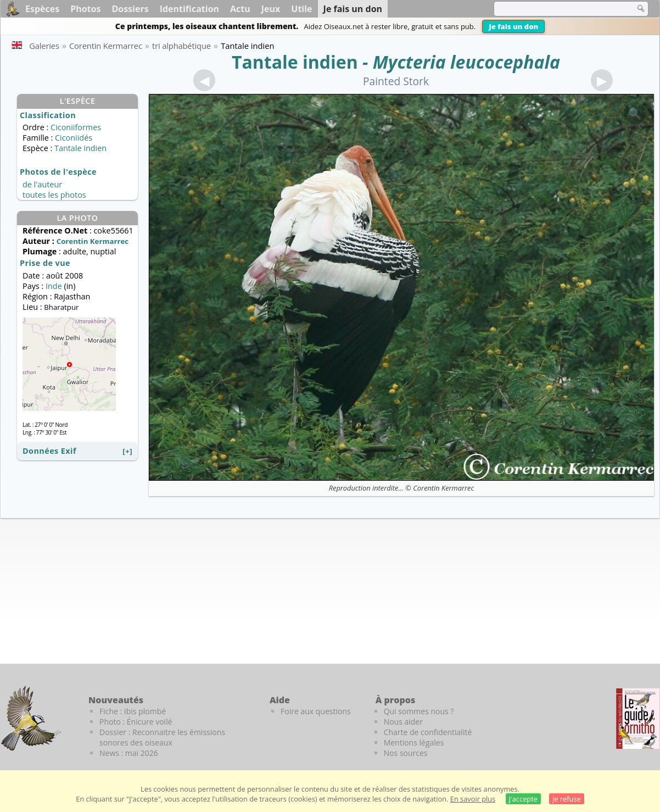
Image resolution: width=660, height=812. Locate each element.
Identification (189, 9)
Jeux (271, 9)
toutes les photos (54, 195)
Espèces (42, 9)
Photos (85, 9)
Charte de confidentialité (428, 732)
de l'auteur (42, 184)
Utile (301, 9)
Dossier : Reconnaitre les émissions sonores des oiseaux (162, 737)
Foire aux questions (316, 711)
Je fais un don (513, 26)
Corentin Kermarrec (443, 488)
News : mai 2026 (129, 753)
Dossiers (130, 9)
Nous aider (403, 722)
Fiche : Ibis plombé (133, 711)
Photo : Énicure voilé (136, 722)
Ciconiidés (74, 138)
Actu (240, 9)
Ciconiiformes (76, 127)
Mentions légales (414, 743)
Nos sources (406, 753)
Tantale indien (295, 62)
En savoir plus (473, 799)
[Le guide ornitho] (638, 719)
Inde (54, 286)
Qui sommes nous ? (419, 711)
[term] (557, 9)
